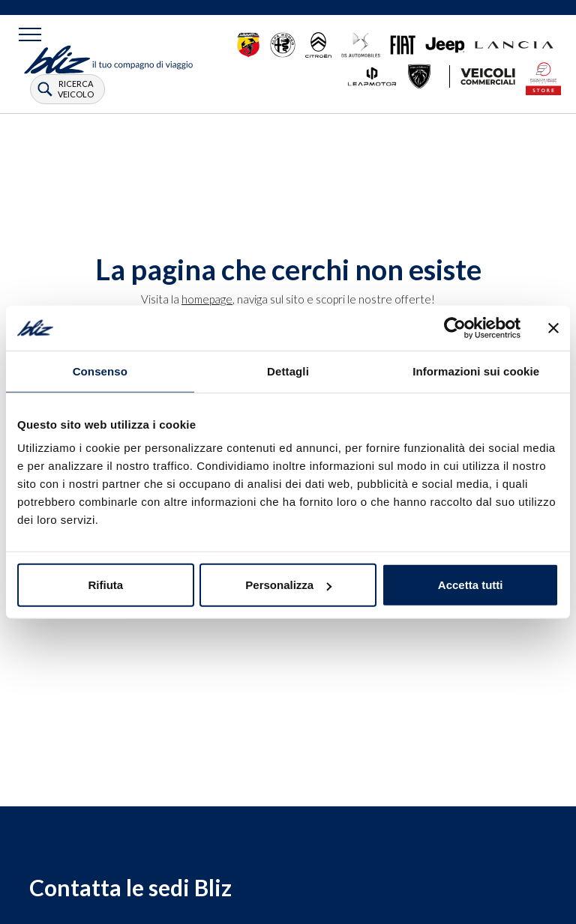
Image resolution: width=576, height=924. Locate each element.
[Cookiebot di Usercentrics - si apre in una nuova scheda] (455, 327)
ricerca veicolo (76, 89)
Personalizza (288, 585)
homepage (207, 299)
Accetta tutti (471, 585)
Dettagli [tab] (288, 371)
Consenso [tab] (100, 371)
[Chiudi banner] (553, 327)
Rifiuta (105, 585)
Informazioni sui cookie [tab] (476, 371)
